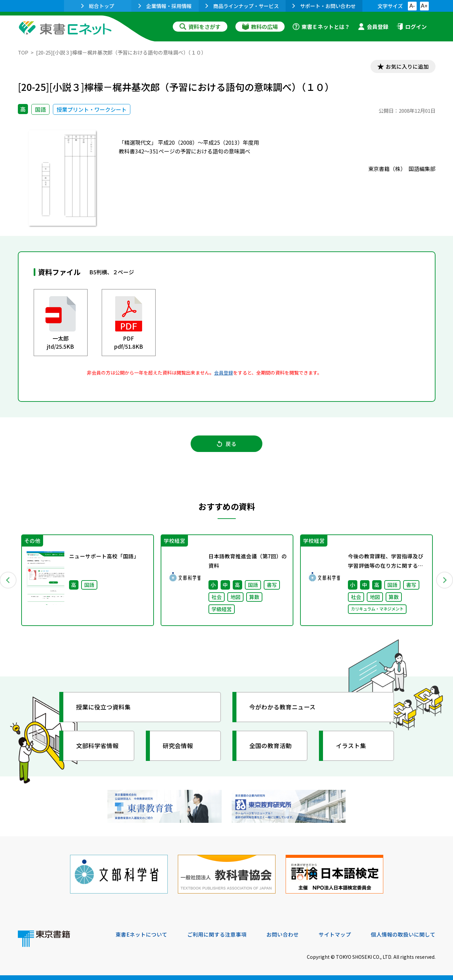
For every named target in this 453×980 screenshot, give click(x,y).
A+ (424, 6)
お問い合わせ (283, 934)
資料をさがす (200, 27)
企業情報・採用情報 (165, 6)
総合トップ (98, 6)
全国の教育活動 (271, 747)
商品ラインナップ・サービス (242, 6)
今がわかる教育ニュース (283, 709)
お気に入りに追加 (406, 67)
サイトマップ (335, 934)
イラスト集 (352, 747)
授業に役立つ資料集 (104, 709)
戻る (227, 445)
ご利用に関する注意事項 (217, 934)
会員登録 (373, 27)
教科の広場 (260, 27)
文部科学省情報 (98, 747)
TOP (23, 52)
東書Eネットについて (141, 934)
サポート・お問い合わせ (324, 6)
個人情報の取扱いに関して (403, 934)
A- (412, 6)
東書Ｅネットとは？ (321, 27)
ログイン (412, 27)
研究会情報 (179, 747)
